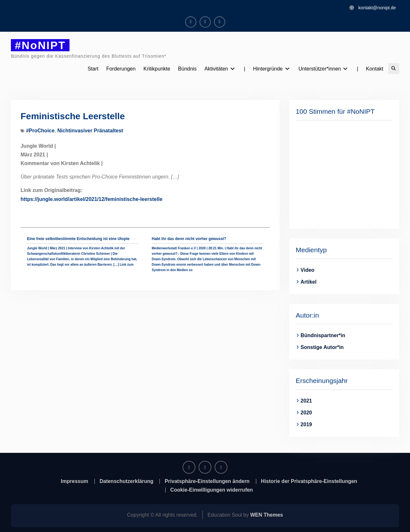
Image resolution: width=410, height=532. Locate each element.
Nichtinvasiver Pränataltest (90, 131)
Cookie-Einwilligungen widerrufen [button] (212, 490)
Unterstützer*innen (320, 69)
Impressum (74, 481)
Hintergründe (268, 69)
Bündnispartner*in (323, 335)
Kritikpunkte (157, 69)
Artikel (308, 282)
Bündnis (187, 69)
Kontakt (375, 69)
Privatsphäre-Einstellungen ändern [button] (207, 481)
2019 (306, 424)
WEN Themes (266, 515)
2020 (306, 413)
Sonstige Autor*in (322, 347)
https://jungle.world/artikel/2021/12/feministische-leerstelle (91, 199)
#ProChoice (40, 131)
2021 (306, 401)
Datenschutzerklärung (127, 481)
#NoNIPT (40, 45)
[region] (344, 174)
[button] (306, 174)
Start (93, 69)
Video (307, 270)
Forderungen (121, 69)
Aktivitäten (216, 69)
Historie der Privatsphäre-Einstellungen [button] (309, 481)
